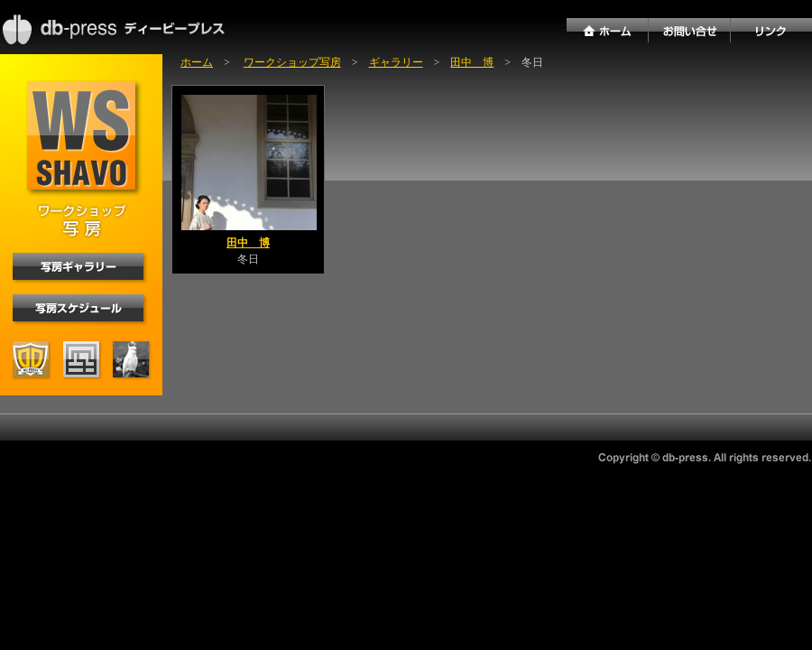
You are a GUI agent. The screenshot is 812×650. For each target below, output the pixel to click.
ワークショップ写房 (292, 62)
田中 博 (472, 62)
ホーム (197, 62)
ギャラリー (396, 62)
